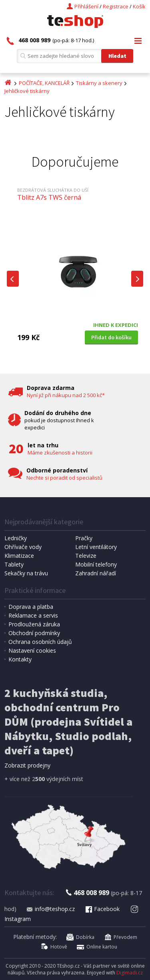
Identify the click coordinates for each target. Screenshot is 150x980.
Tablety (14, 564)
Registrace (116, 6)
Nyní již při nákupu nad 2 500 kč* (66, 395)
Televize (86, 556)
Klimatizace (19, 556)
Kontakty (20, 659)
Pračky (84, 538)
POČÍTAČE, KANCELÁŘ (44, 83)
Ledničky (16, 538)
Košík (139, 6)
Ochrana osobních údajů (40, 642)
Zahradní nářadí (96, 573)
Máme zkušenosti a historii (60, 453)
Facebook (102, 909)
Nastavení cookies (32, 650)
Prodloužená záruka (34, 624)
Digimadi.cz (130, 973)
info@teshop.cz (50, 909)
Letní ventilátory (96, 547)
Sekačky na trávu (26, 573)
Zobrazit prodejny (27, 765)
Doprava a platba (31, 607)
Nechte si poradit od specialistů (64, 478)
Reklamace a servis (33, 615)
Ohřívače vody (23, 547)
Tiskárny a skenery (99, 83)
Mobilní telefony (96, 564)
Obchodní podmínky (34, 633)
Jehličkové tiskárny (27, 91)
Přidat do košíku (111, 337)
